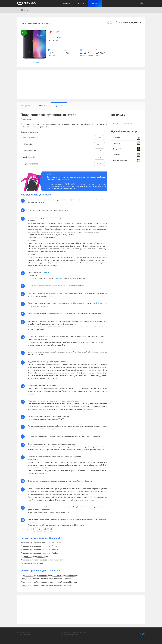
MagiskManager (98, 303)
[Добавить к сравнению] (58, 32)
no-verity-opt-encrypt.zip (55, 314)
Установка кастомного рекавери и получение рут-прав (44, 560)
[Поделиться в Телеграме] (51, 529)
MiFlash (47, 273)
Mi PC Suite (58, 278)
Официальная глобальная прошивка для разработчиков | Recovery (49, 576)
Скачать (99, 138)
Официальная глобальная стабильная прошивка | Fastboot (46, 586)
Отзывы (43, 106)
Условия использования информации (73, 633)
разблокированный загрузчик (58, 180)
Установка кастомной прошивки (34, 557)
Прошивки (59, 106)
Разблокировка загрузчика (32, 563)
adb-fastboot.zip (45, 286)
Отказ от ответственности (70, 635)
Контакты (64, 639)
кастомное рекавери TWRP (45, 294)
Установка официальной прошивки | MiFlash (39, 550)
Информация (26, 106)
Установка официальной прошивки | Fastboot (40, 553)
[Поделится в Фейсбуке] (34, 529)
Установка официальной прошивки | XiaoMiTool (41, 543)
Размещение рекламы (68, 637)
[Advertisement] (79, 85)
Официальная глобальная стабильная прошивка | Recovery (46, 579)
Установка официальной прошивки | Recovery (40, 546)
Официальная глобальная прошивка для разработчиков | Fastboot (49, 582)
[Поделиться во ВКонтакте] (39, 529)
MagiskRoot (78, 303)
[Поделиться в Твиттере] (45, 529)
